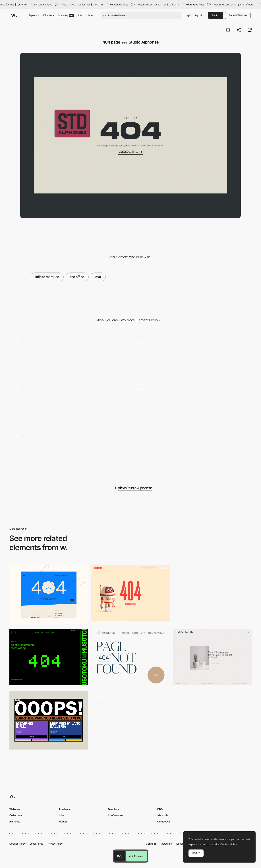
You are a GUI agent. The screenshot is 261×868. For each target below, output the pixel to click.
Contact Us (164, 821)
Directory (49, 15)
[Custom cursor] (161, 405)
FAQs (160, 809)
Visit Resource (136, 856)
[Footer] (100, 405)
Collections (16, 815)
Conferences (116, 815)
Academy (66, 15)
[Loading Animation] (38, 405)
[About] (223, 357)
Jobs (80, 15)
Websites (15, 809)
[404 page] (130, 720)
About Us (163, 815)
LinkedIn (181, 844)
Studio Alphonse (144, 42)
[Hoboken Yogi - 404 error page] (130, 657)
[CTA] (161, 357)
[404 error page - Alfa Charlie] (212, 657)
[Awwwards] (14, 15)
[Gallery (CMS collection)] (100, 357)
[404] (49, 595)
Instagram (166, 844)
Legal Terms (37, 844)
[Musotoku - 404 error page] (49, 657)
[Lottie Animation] (38, 452)
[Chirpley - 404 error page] (130, 593)
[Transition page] (223, 405)
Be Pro (216, 15)
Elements (15, 821)
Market (90, 15)
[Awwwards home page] (119, 856)
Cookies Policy (17, 844)
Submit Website (238, 15)
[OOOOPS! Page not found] (49, 720)
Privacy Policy (55, 844)
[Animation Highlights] (38, 357)
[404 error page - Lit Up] (212, 593)
